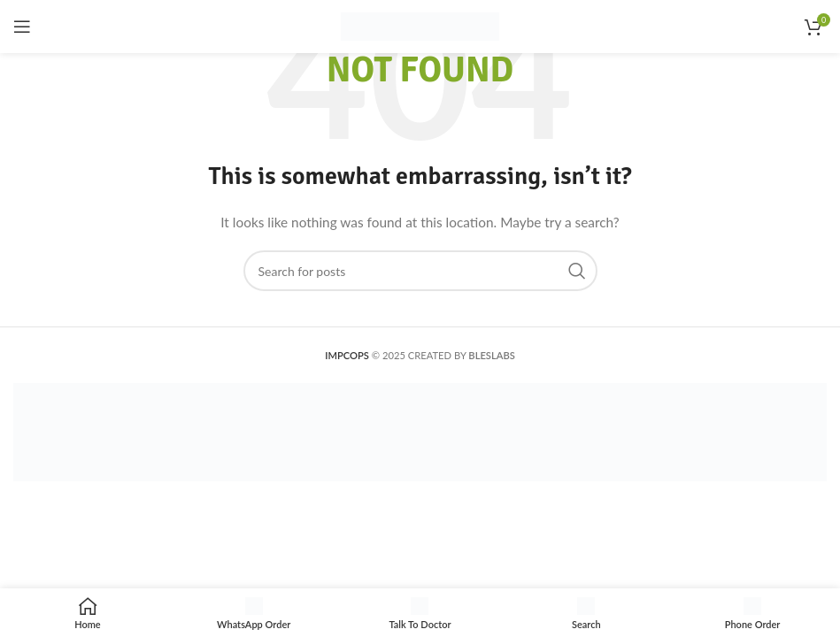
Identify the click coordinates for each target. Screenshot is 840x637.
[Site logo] (420, 25)
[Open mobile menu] (22, 27)
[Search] (420, 271)
